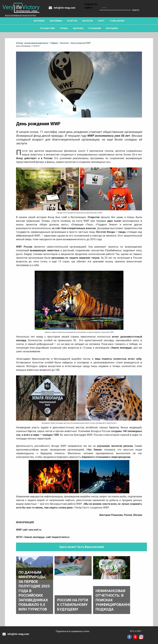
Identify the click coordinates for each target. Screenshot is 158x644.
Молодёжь (112, 28)
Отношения (95, 28)
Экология (88, 21)
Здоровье (78, 28)
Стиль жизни (117, 21)
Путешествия (47, 28)
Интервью (39, 21)
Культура (72, 21)
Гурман (64, 28)
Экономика (56, 21)
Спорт (101, 21)
